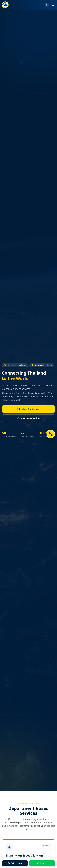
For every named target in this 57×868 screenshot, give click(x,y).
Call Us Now (15, 863)
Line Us (42, 863)
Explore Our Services (27, 409)
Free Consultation (27, 418)
